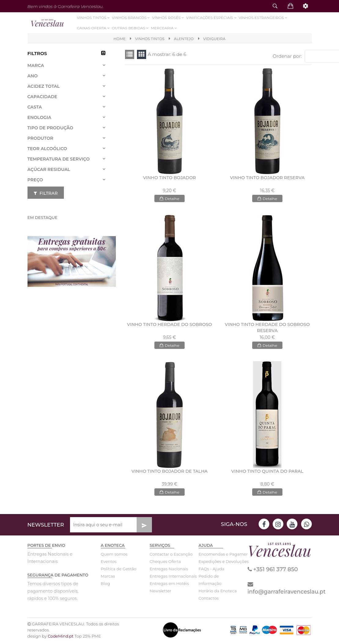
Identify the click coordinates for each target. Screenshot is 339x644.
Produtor (41, 138)
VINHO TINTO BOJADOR (169, 180)
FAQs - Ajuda (212, 571)
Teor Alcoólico (47, 149)
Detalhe (169, 200)
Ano (33, 76)
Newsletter (161, 593)
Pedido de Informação (210, 582)
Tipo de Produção (50, 128)
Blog (105, 585)
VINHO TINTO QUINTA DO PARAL (267, 473)
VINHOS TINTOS (150, 39)
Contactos (209, 600)
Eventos (109, 563)
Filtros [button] (37, 53)
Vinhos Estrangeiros (263, 18)
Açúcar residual (49, 169)
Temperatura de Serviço (59, 159)
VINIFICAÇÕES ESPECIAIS (212, 18)
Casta (35, 107)
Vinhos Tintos (94, 18)
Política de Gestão (119, 571)
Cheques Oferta (165, 563)
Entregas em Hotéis (169, 585)
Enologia (39, 117)
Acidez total (44, 86)
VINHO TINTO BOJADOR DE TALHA (169, 473)
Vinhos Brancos (131, 18)
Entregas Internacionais (170, 578)
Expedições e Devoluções (219, 563)
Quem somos (114, 556)
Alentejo (184, 39)
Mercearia (164, 28)
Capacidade (42, 97)
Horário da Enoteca (218, 593)
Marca (36, 65)
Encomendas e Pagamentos (219, 556)
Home (119, 39)
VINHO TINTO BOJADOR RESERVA (267, 180)
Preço (35, 180)
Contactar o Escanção (170, 556)
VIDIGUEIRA (214, 39)
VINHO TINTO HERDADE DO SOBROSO (170, 326)
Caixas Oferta (94, 28)
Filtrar (46, 193)
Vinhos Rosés (168, 18)
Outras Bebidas (131, 28)
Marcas (108, 578)
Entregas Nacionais (169, 571)
